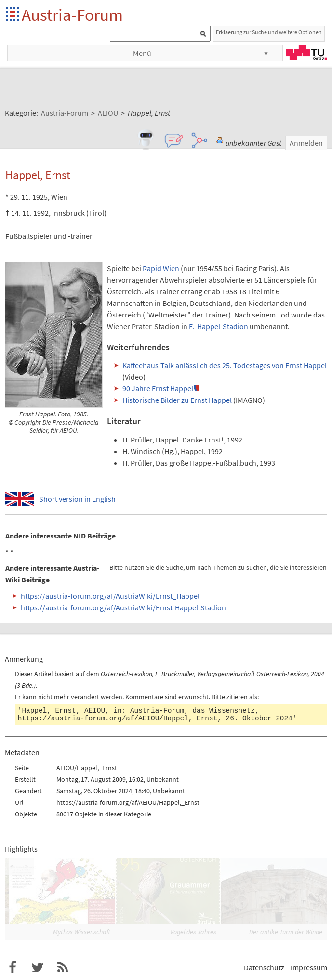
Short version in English (77, 499)
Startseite (13, 15)
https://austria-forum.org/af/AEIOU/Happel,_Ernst (118, 718)
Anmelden (306, 143)
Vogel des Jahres (193, 932)
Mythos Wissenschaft (82, 932)
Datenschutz (264, 967)
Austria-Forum (72, 15)
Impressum (309, 967)
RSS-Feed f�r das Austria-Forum (63, 967)
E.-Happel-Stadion (219, 326)
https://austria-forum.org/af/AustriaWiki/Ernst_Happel (110, 596)
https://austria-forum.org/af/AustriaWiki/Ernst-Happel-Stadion (123, 607)
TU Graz (306, 53)
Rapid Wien (161, 268)
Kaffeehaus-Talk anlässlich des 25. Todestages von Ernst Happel (225, 365)
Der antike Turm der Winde (286, 932)
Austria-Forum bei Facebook (13, 967)
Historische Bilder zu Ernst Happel (177, 400)
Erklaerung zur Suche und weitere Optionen (269, 32)
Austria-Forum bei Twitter (38, 967)
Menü (142, 53)
